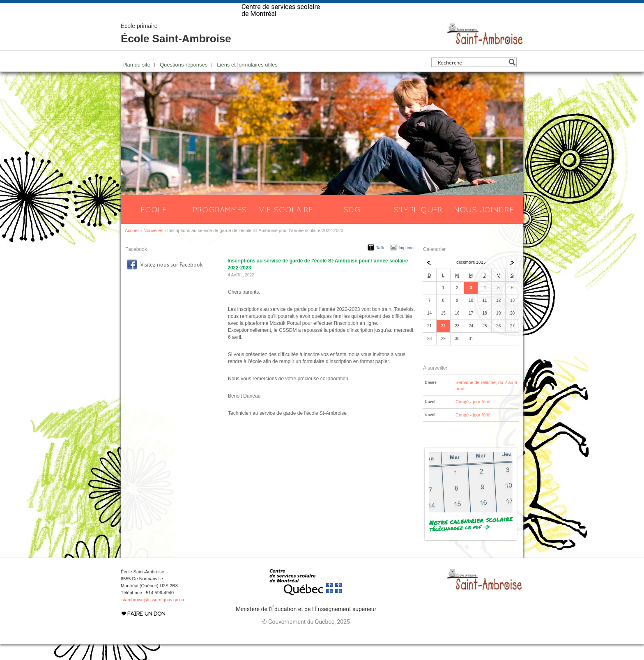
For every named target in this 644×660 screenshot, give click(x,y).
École (154, 225)
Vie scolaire (286, 225)
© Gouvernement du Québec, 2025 (306, 637)
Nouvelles (153, 246)
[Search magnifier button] (512, 78)
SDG (352, 225)
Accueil (132, 246)
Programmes (220, 225)
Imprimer (407, 263)
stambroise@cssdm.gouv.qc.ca (153, 615)
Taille (381, 263)
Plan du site (136, 80)
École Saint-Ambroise (176, 49)
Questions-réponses (184, 80)
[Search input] (472, 78)
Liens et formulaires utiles (247, 80)
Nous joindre (484, 225)
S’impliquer (418, 225)
